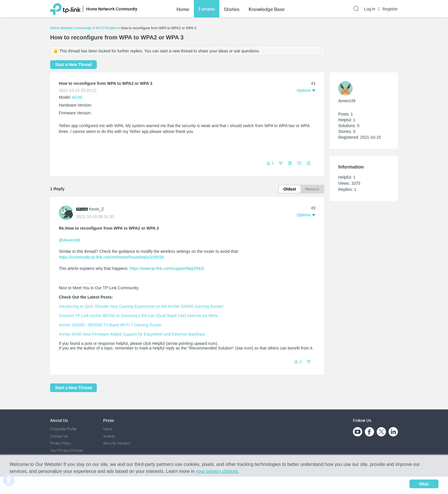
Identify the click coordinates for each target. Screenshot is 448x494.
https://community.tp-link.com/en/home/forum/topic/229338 (111, 257)
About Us (59, 420)
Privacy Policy (61, 443)
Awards (109, 436)
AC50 (77, 97)
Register (390, 9)
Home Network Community (71, 28)
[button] (309, 163)
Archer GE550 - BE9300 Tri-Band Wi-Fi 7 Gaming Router (110, 325)
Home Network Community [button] (112, 9)
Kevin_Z (96, 209)
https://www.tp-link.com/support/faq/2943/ (167, 268)
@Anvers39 (69, 240)
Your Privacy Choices (67, 450)
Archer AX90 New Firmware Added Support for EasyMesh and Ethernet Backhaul (132, 334)
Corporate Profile (63, 429)
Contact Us (59, 436)
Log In (370, 9)
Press (109, 420)
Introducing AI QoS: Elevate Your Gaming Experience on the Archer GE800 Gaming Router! (141, 306)
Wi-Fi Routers (107, 28)
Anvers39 (347, 101)
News (108, 429)
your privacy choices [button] (217, 471)
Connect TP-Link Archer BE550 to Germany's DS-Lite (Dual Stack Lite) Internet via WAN (138, 316)
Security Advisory (117, 443)
